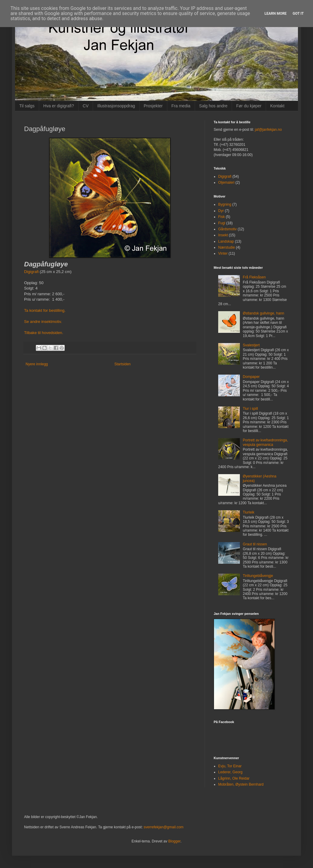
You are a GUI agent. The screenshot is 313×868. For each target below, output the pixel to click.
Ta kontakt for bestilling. (45, 310)
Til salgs (27, 106)
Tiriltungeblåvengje (258, 576)
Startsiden (122, 364)
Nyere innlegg (37, 364)
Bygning (225, 204)
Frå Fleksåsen (254, 277)
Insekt (223, 235)
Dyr (221, 211)
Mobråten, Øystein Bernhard (241, 784)
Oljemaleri (226, 182)
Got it (298, 14)
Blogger (174, 841)
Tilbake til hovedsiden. (44, 333)
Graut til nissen (255, 544)
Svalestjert (251, 345)
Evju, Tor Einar (230, 766)
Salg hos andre (213, 106)
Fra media (181, 106)
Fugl (222, 223)
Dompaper (251, 377)
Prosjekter (153, 106)
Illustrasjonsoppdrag (116, 106)
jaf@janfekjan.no (268, 130)
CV (86, 106)
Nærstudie (226, 247)
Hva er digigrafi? (59, 106)
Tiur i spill (250, 409)
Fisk (222, 217)
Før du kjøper (249, 106)
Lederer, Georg (230, 772)
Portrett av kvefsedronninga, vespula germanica (265, 442)
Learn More (276, 14)
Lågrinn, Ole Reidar (234, 778)
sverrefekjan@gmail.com (163, 827)
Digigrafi (31, 272)
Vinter (223, 253)
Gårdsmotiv (227, 229)
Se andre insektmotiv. (43, 322)
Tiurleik (249, 512)
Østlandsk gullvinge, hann (263, 313)
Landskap (226, 241)
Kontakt (277, 106)
